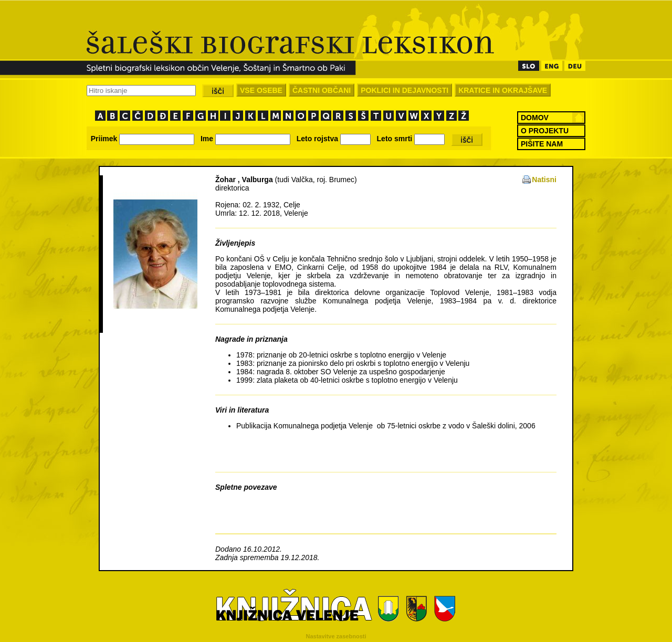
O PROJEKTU (545, 131)
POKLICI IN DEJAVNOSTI (405, 90)
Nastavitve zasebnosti (336, 636)
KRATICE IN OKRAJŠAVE (503, 90)
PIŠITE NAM (542, 144)
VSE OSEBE (261, 90)
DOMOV (535, 118)
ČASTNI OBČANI (322, 90)
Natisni (544, 180)
